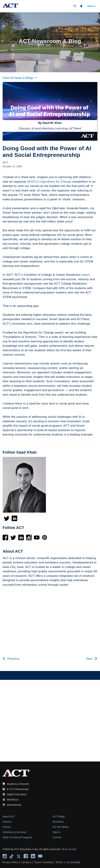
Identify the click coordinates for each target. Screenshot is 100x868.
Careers (7, 822)
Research (58, 822)
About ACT (9, 816)
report (86, 275)
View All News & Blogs (20, 78)
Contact (57, 837)
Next (92, 659)
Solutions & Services (14, 832)
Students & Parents (18, 784)
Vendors (26, 862)
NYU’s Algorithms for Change (51, 182)
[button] (75, 6)
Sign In (57, 832)
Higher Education (17, 794)
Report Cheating (43, 862)
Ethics (60, 862)
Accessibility (73, 862)
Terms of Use (69, 849)
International (14, 805)
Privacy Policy (10, 862)
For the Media (61, 827)
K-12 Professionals (18, 789)
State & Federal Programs (17, 837)
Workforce (13, 800)
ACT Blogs (59, 816)
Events (7, 827)
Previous (11, 659)
